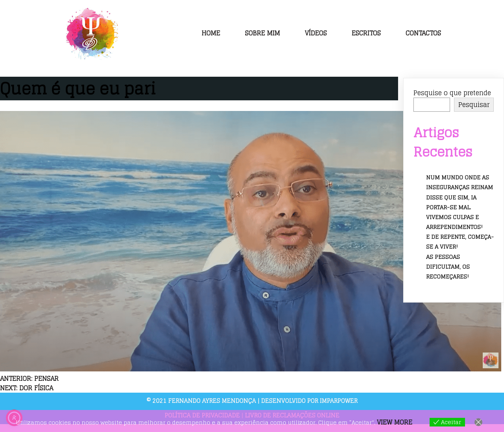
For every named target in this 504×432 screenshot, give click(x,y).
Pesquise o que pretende (452, 93)
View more (395, 422)
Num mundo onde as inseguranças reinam (460, 182)
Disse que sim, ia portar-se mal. (451, 202)
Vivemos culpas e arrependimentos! (454, 222)
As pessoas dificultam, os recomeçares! (448, 267)
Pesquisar (474, 105)
